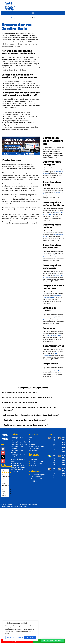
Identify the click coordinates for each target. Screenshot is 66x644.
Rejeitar (21, 637)
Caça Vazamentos (50, 354)
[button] (53, 641)
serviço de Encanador (54, 336)
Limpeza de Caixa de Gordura (52, 297)
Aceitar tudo (31, 637)
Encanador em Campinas (10, 18)
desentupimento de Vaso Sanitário (54, 213)
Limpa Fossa (58, 371)
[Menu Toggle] (33, 13)
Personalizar (11, 637)
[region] (21, 631)
